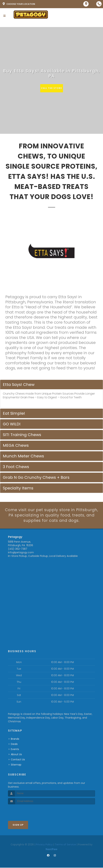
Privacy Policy (44, 845)
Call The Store (51, 88)
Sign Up (18, 825)
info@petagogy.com (21, 553)
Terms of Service (65, 845)
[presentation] (27, 811)
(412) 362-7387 (18, 549)
